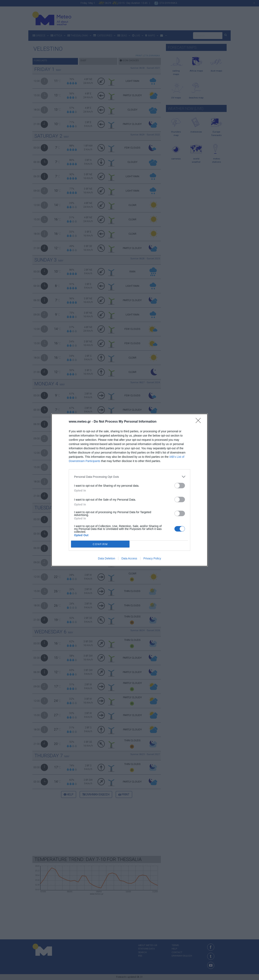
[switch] (180, 486)
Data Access (129, 558)
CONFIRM (100, 544)
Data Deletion (107, 558)
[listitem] (129, 477)
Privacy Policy (152, 558)
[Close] (200, 422)
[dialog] (129, 490)
